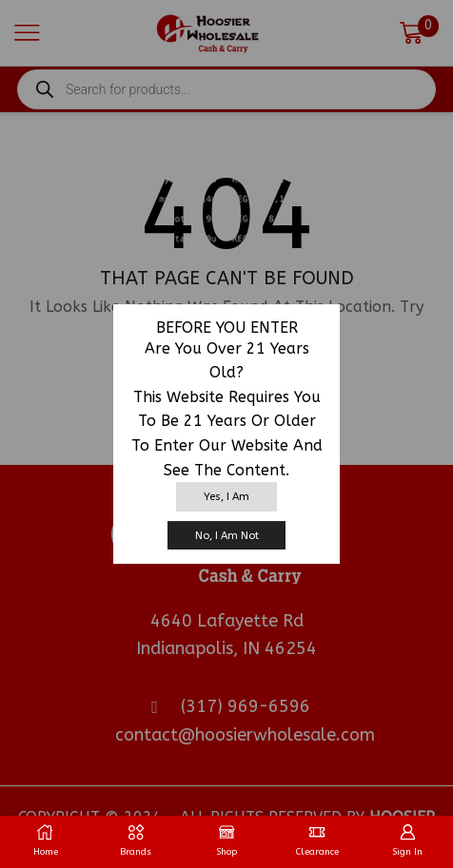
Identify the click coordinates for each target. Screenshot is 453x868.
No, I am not (227, 536)
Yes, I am (226, 497)
